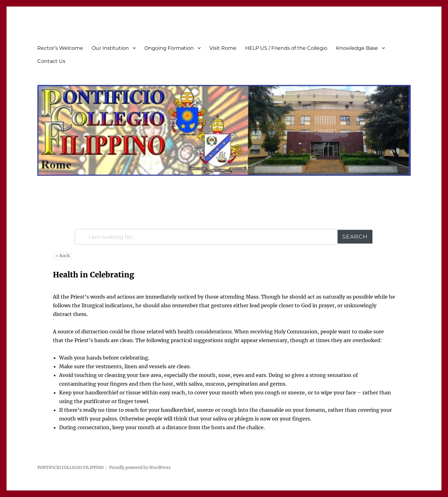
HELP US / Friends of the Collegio (286, 48)
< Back (63, 256)
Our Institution (110, 48)
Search (355, 237)
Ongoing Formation (169, 48)
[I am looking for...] (206, 237)
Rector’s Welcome (60, 48)
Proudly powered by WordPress (140, 468)
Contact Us (51, 61)
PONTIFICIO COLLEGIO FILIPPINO (70, 468)
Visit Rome (223, 48)
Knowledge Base (357, 48)
